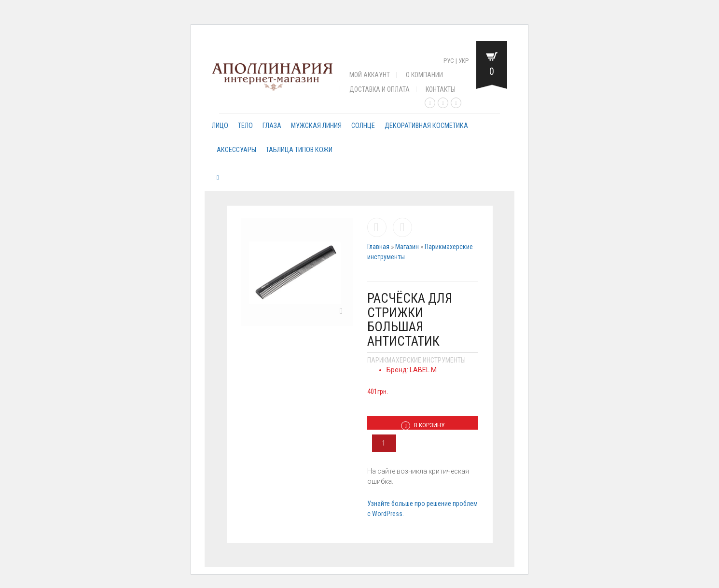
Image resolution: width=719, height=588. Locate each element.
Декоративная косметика (426, 126)
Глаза (272, 126)
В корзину (423, 426)
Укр (463, 61)
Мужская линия (316, 126)
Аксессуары (236, 150)
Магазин (407, 247)
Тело (245, 126)
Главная (378, 247)
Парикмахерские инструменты (416, 360)
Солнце (363, 126)
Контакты (441, 89)
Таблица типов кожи (299, 150)
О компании (424, 75)
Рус (449, 61)
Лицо (220, 126)
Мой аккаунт (370, 75)
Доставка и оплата (380, 89)
